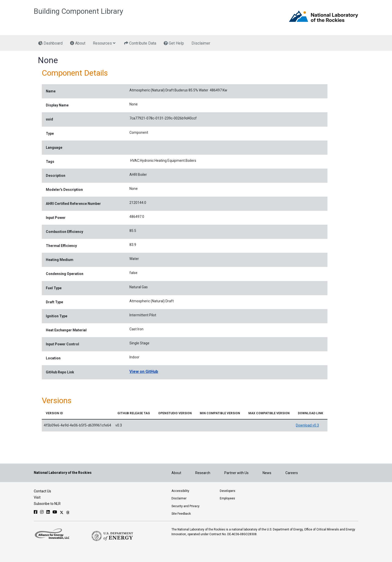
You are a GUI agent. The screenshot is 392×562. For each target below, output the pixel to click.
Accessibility (180, 491)
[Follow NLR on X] (62, 512)
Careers (292, 473)
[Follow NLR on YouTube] (55, 512)
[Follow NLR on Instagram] (42, 512)
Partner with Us (236, 473)
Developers (228, 491)
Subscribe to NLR (47, 504)
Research (203, 473)
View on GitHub (144, 372)
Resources (104, 43)
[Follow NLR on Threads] (68, 512)
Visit (37, 497)
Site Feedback (181, 514)
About (176, 473)
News (267, 473)
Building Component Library (78, 11)
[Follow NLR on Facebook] (36, 512)
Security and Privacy (185, 506)
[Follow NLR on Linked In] (48, 512)
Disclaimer (179, 498)
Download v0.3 (307, 425)
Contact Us (42, 491)
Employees (227, 498)
